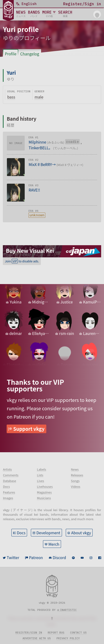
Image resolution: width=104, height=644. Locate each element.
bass (11, 97)
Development (48, 533)
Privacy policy (68, 638)
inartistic (68, 610)
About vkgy (81, 533)
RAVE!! (34, 190)
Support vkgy (29, 429)
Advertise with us (37, 638)
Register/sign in (29, 633)
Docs (21, 533)
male (39, 97)
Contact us (78, 633)
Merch (54, 544)
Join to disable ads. (22, 261)
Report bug (56, 633)
